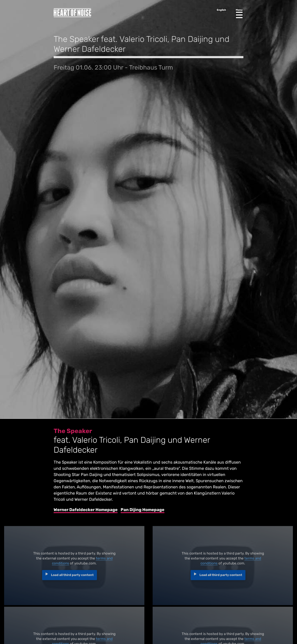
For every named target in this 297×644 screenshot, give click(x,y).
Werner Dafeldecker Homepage (86, 510)
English (221, 10)
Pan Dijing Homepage (143, 510)
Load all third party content (72, 577)
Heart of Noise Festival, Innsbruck (72, 13)
